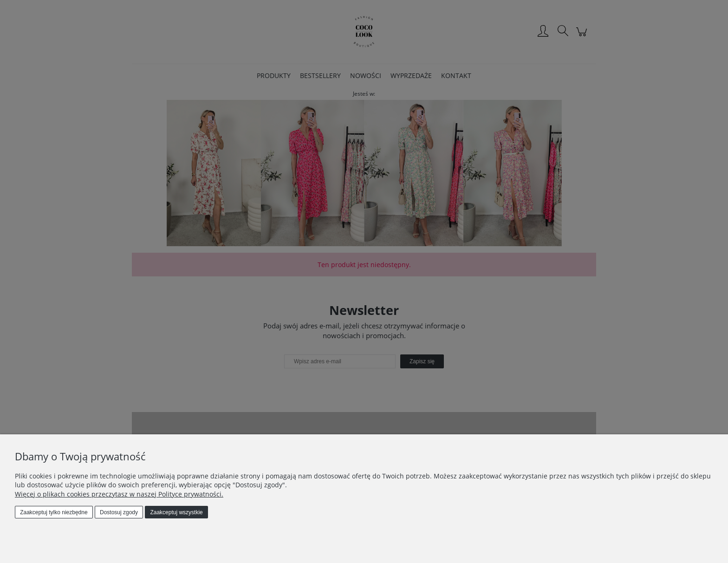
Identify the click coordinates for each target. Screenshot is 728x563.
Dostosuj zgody (119, 512)
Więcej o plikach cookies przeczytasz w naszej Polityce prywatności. (119, 494)
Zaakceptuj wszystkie (176, 512)
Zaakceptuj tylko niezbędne (54, 512)
